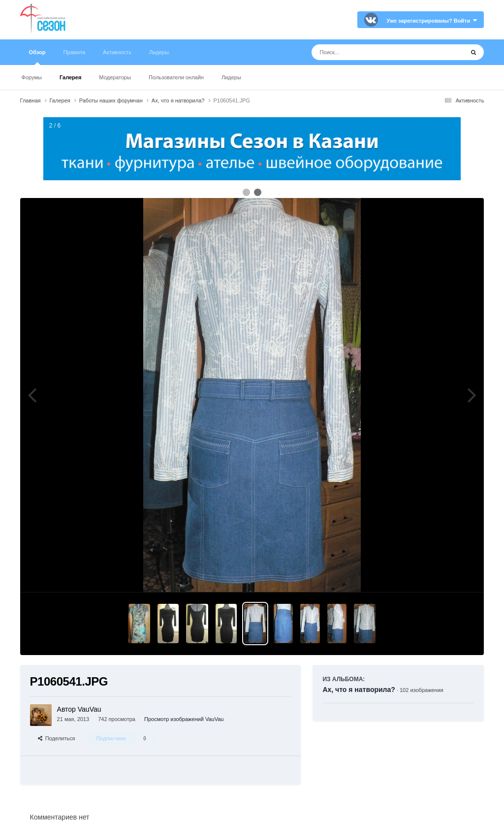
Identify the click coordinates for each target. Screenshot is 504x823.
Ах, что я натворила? (359, 690)
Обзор (37, 57)
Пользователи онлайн (176, 77)
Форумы (32, 77)
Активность (117, 52)
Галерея (70, 77)
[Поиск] (369, 52)
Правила (74, 52)
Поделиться (57, 738)
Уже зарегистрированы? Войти (432, 21)
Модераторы (115, 77)
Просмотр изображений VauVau (184, 719)
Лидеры (231, 77)
